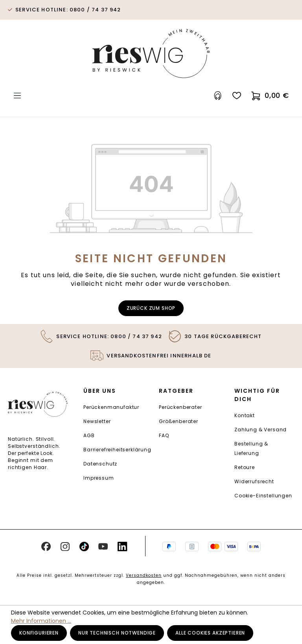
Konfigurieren (39, 633)
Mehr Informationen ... (41, 621)
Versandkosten (144, 575)
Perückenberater (180, 407)
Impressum (99, 478)
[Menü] (17, 96)
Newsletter (97, 421)
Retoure (245, 467)
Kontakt (245, 415)
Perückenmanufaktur (111, 407)
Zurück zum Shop (151, 308)
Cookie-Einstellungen (263, 496)
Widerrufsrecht (254, 481)
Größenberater (179, 421)
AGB (89, 435)
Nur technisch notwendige (117, 633)
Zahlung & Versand (261, 430)
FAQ (164, 435)
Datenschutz (100, 464)
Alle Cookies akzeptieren (210, 633)
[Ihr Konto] (218, 96)
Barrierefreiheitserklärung (117, 450)
